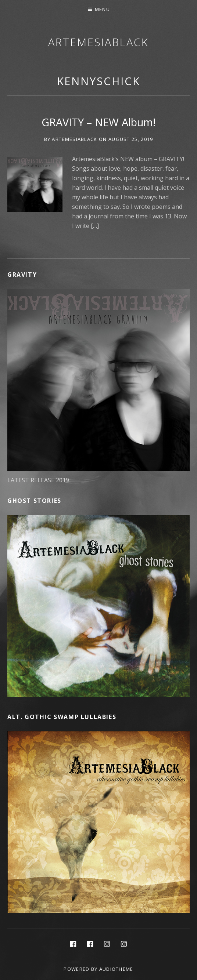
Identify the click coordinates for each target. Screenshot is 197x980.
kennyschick (99, 81)
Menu (102, 9)
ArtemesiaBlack (98, 42)
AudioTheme (116, 969)
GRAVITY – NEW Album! (98, 122)
